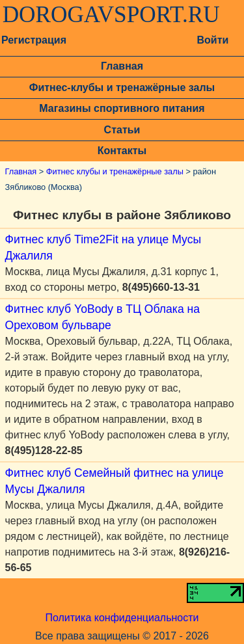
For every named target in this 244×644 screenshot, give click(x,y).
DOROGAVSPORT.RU (111, 15)
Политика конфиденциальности (122, 618)
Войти (212, 40)
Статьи (122, 130)
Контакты (122, 151)
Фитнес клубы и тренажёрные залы (115, 171)
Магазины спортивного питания (122, 108)
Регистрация (34, 40)
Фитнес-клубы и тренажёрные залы (122, 87)
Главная (122, 66)
